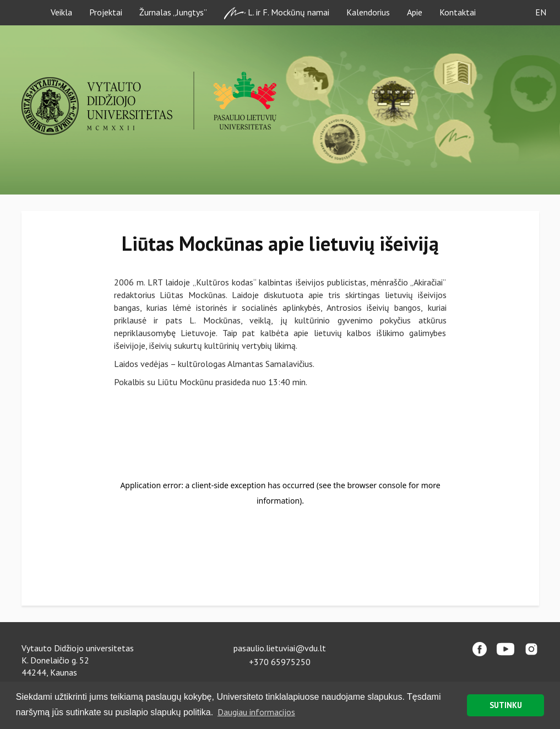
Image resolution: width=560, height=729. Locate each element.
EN (541, 12)
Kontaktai (458, 12)
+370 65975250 (280, 662)
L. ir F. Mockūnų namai (277, 13)
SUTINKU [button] (506, 705)
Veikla (61, 12)
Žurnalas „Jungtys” (173, 12)
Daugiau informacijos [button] (256, 712)
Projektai (106, 12)
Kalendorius (368, 12)
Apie (415, 12)
